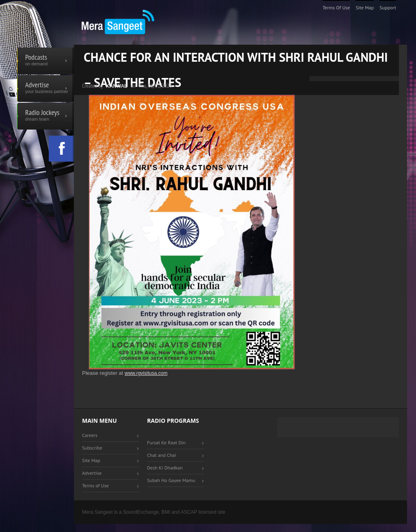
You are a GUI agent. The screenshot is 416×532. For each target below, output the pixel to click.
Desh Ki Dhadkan (165, 468)
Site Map (365, 8)
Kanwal (117, 86)
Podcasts (45, 61)
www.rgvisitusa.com (146, 373)
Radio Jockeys (45, 116)
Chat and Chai (161, 455)
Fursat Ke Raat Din (166, 442)
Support (388, 8)
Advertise (45, 89)
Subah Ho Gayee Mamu (171, 480)
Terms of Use (336, 8)
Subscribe (92, 448)
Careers (90, 435)
